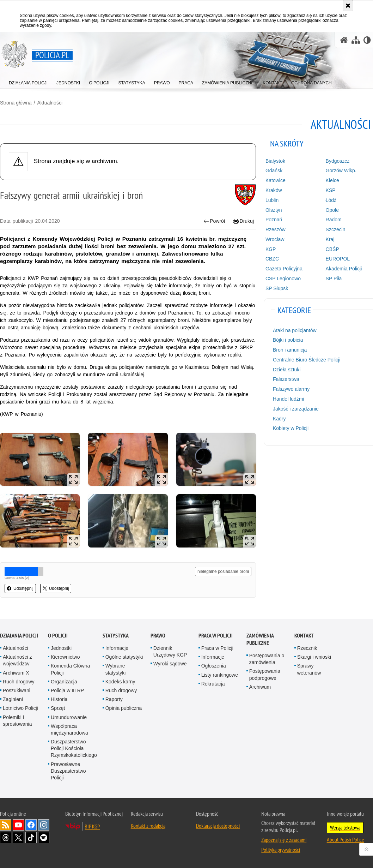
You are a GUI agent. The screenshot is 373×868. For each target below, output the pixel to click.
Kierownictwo (65, 657)
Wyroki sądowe (170, 664)
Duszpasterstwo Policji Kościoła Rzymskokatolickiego (74, 748)
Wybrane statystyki (116, 669)
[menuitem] (28, 81)
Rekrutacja (213, 684)
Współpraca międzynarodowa (69, 729)
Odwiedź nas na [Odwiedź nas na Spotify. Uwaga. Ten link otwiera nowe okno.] (44, 838)
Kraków (274, 190)
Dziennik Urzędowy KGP (170, 651)
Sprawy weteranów (309, 669)
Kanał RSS (6, 825)
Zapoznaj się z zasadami (284, 840)
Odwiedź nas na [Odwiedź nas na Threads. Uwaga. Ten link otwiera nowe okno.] (6, 838)
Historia (59, 699)
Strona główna (16, 103)
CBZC (272, 259)
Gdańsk (274, 170)
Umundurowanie (69, 717)
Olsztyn (274, 210)
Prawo (158, 636)
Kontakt (304, 636)
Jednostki (61, 648)
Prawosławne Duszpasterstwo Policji (68, 771)
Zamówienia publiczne (260, 639)
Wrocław (275, 239)
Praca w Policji (216, 636)
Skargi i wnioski (314, 657)
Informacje (117, 648)
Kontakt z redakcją (148, 826)
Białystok (275, 161)
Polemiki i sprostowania (17, 721)
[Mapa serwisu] (356, 40)
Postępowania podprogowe (265, 674)
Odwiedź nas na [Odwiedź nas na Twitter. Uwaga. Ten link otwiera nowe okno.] (18, 838)
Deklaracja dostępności (218, 826)
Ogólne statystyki (124, 657)
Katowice (276, 180)
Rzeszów (276, 229)
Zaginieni (13, 699)
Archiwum (260, 687)
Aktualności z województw (17, 660)
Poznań (274, 220)
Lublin (272, 200)
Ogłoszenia (214, 666)
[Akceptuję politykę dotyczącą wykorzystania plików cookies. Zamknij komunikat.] (348, 6)
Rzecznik (307, 648)
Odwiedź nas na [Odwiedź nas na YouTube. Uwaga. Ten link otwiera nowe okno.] (18, 825)
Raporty (114, 699)
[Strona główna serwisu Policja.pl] (344, 40)
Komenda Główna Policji (70, 669)
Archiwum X (16, 673)
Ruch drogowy (19, 682)
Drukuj (243, 221)
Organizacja (64, 682)
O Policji (58, 636)
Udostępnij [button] (20, 588)
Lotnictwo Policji (20, 708)
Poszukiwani (17, 690)
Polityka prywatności (281, 850)
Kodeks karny (120, 682)
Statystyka (116, 636)
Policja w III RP (67, 690)
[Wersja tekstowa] (367, 40)
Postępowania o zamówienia (267, 659)
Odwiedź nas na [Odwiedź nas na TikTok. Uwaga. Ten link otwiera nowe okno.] (31, 838)
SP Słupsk (277, 288)
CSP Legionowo (283, 279)
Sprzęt (58, 708)
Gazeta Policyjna (284, 269)
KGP (271, 249)
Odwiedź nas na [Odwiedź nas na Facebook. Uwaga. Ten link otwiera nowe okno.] (31, 825)
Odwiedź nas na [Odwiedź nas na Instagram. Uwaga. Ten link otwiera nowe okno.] (44, 825)
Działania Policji (19, 636)
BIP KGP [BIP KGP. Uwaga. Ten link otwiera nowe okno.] (92, 826)
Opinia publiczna (124, 708)
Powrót (214, 221)
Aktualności (50, 103)
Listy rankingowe (220, 675)
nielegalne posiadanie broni (223, 571)
